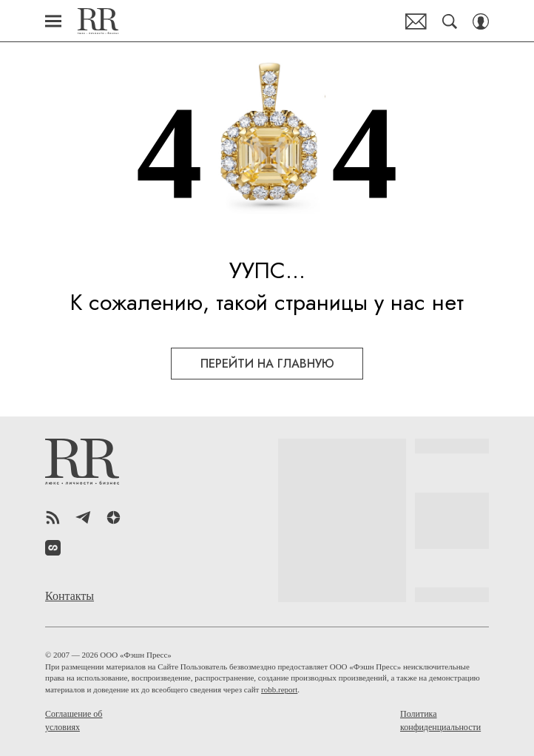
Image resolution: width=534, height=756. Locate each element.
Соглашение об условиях (74, 720)
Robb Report (98, 21)
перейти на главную (267, 364)
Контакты (70, 596)
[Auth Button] (481, 21)
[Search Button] (450, 21)
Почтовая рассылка (416, 21)
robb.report (279, 689)
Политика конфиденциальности (440, 720)
